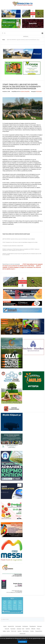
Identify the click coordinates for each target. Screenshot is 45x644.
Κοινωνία (7, 629)
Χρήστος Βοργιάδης (25, 91)
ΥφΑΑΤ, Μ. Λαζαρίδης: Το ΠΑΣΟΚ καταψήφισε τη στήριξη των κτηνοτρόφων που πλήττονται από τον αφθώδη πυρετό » (22, 267)
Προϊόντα (28, 629)
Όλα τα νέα (14, 631)
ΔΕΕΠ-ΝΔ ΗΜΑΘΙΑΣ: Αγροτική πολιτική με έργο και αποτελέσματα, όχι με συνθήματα (19, 239)
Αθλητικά (33, 629)
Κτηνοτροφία (39, 91)
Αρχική (5, 626)
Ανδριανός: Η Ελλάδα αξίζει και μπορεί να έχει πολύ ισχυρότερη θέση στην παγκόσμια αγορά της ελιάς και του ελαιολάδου (22, 254)
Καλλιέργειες (25, 626)
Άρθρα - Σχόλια (6, 631)
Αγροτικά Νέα (11, 626)
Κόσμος (38, 629)
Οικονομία (39, 626)
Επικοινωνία (23, 634)
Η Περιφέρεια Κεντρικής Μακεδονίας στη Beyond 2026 (13, 246)
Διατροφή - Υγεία (20, 629)
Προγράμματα (33, 626)
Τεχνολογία (13, 629)
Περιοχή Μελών (39, 631)
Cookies (32, 631)
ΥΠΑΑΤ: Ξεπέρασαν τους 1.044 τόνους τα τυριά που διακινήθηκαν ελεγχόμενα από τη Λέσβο (20, 242)
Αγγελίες (19, 631)
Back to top (6, 619)
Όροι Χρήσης (26, 631)
